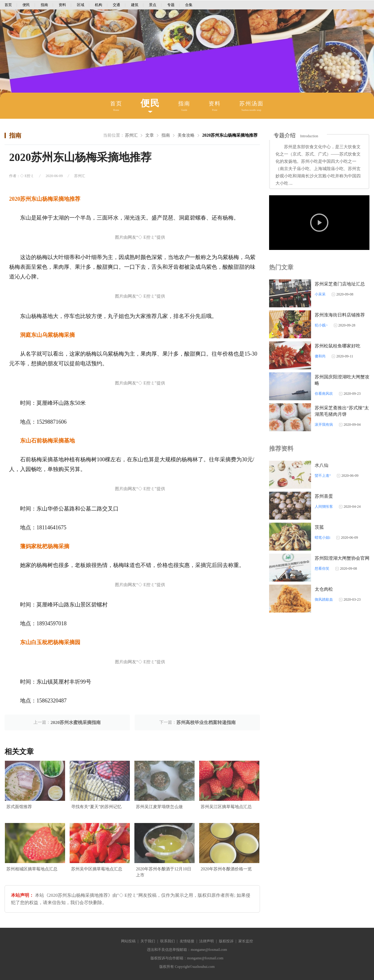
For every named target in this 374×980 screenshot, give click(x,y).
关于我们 (148, 941)
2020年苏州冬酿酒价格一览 (226, 869)
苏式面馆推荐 (19, 807)
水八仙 (322, 465)
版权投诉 (226, 941)
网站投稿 (128, 941)
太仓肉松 (324, 589)
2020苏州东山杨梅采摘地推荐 (230, 135)
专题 (171, 5)
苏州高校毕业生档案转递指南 (206, 722)
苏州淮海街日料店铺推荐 (340, 315)
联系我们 (168, 941)
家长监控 (246, 941)
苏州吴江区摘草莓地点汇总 (226, 807)
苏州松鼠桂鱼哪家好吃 (338, 346)
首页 (8, 5)
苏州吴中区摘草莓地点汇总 (97, 869)
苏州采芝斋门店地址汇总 (340, 284)
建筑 (135, 5)
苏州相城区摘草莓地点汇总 (32, 869)
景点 (153, 5)
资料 (62, 5)
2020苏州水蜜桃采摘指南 (76, 722)
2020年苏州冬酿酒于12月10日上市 (164, 872)
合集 (189, 5)
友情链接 (187, 941)
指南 (44, 5)
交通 (116, 5)
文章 (150, 135)
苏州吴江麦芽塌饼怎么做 (159, 807)
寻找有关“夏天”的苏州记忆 (96, 807)
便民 (26, 5)
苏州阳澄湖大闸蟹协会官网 (342, 558)
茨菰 (319, 527)
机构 (99, 5)
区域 (81, 5)
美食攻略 (186, 135)
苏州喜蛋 (324, 496)
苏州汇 (131, 135)
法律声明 (206, 941)
